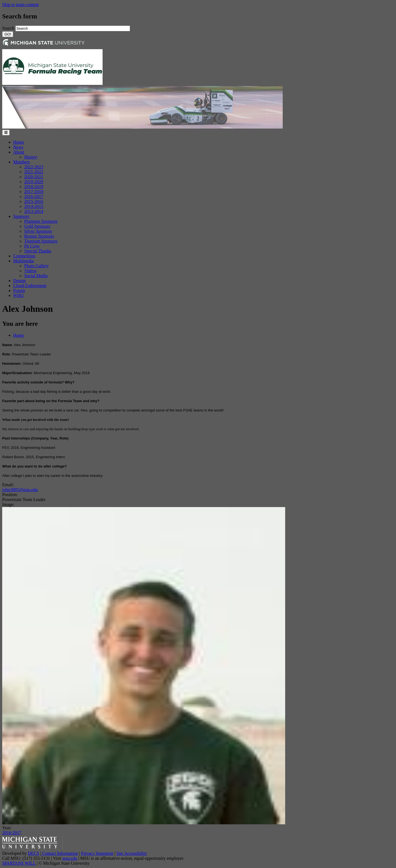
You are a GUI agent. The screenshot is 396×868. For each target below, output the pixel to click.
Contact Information (59, 853)
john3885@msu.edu (20, 490)
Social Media (36, 276)
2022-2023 (34, 167)
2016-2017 (34, 197)
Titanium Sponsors (41, 241)
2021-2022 (34, 172)
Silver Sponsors (38, 231)
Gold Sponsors (37, 226)
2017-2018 (34, 192)
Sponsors (21, 216)
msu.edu (70, 858)
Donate (20, 281)
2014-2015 (34, 206)
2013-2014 (34, 211)
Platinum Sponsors (41, 221)
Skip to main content (20, 5)
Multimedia (24, 261)
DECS (33, 853)
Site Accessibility (132, 853)
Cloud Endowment (30, 286)
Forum (19, 290)
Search (9, 28)
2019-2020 (34, 182)
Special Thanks (38, 251)
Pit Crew (32, 246)
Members (21, 162)
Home (19, 142)
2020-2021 (34, 177)
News (18, 147)
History (31, 157)
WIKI (18, 295)
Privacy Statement (97, 853)
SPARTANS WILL (19, 863)
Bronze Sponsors (39, 236)
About (19, 152)
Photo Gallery (36, 266)
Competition (24, 256)
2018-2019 (34, 187)
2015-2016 (34, 201)
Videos (30, 271)
